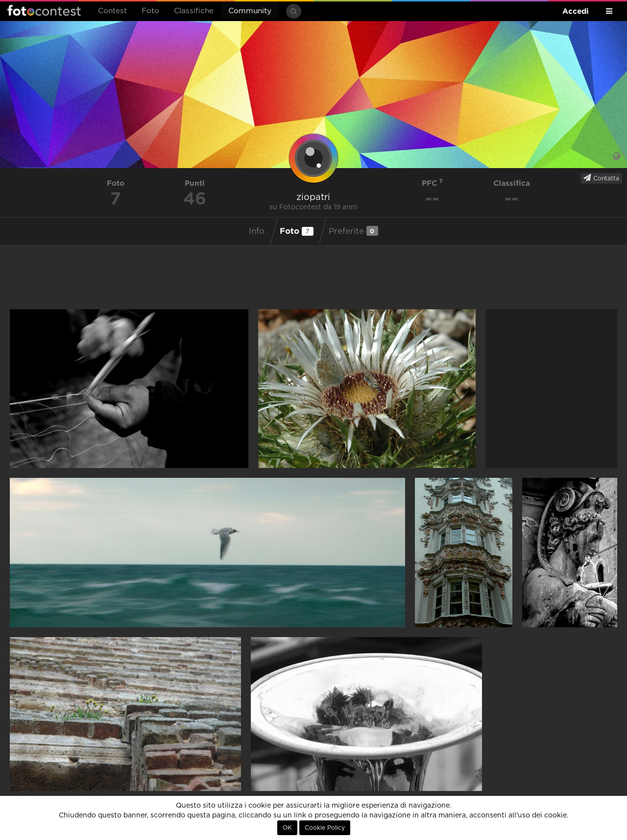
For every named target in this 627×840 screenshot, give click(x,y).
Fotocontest (44, 10)
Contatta (601, 178)
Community (250, 11)
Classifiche (194, 11)
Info (257, 231)
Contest (112, 11)
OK (287, 828)
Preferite (353, 231)
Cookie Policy (325, 828)
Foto (150, 11)
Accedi (576, 11)
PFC (432, 183)
